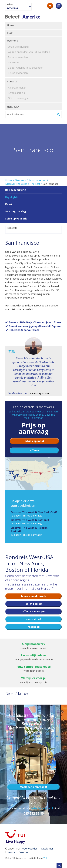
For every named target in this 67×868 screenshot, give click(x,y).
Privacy (11, 852)
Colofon (23, 852)
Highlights (12, 228)
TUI (45, 858)
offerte (34, 450)
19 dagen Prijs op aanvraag (33, 514)
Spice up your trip (16, 219)
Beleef (10, 5)
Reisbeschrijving (16, 190)
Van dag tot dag (16, 211)
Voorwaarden (30, 849)
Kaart (9, 204)
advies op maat (34, 441)
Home (9, 180)
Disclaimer (47, 849)
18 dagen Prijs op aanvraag (29, 522)
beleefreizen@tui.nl (42, 808)
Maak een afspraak (34, 787)
